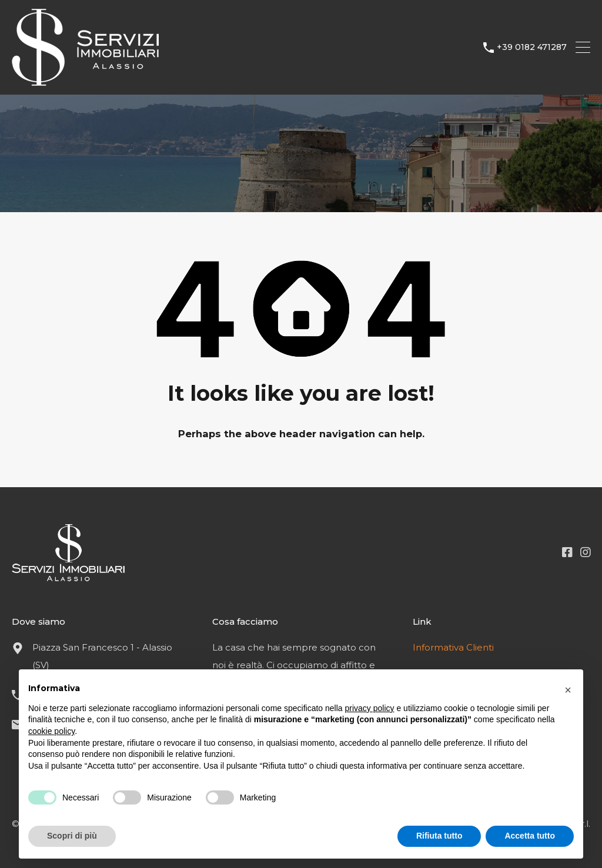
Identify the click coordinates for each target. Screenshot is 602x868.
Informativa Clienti (453, 647)
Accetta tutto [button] (530, 836)
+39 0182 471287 (532, 47)
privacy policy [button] (370, 708)
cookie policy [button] (51, 731)
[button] (568, 688)
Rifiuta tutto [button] (439, 836)
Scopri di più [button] (72, 836)
